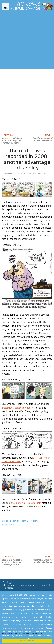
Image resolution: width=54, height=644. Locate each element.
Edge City (14, 521)
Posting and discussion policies (9, 585)
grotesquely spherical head (16, 408)
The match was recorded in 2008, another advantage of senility (27, 159)
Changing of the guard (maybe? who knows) (42, 139)
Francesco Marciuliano (11, 624)
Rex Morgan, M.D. (9, 525)
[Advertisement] (27, 41)
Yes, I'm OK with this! (27, 641)
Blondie (5, 521)
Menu (5, 7)
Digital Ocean (33, 613)
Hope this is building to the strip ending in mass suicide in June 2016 (12, 140)
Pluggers (34, 521)
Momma (24, 521)
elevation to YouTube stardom (25, 503)
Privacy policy (27, 585)
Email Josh (45, 585)
